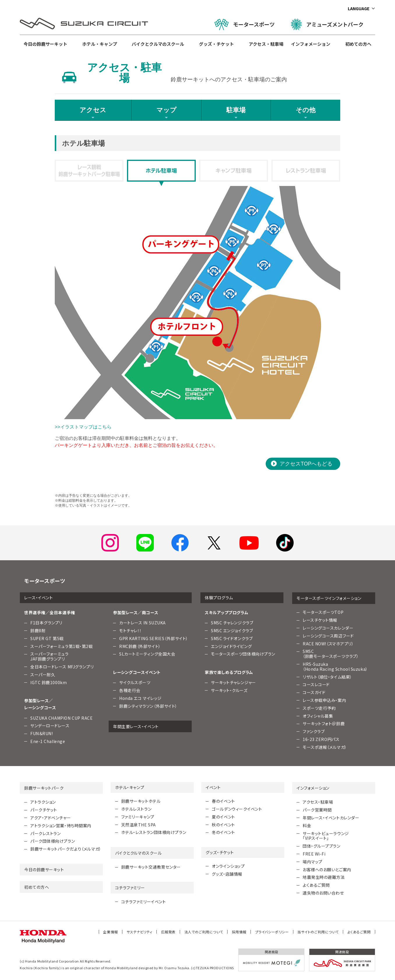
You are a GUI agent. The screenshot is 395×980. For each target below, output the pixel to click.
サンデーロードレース (50, 726)
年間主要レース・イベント (136, 726)
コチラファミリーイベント (144, 902)
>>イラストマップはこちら (83, 427)
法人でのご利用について (204, 932)
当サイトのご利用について (318, 932)
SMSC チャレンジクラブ (232, 623)
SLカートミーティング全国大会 (147, 654)
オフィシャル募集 (318, 716)
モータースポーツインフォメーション (329, 598)
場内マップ (313, 862)
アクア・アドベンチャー (51, 818)
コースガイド (314, 692)
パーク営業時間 (317, 810)
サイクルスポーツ (135, 682)
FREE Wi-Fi (314, 854)
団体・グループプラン (322, 846)
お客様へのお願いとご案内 (327, 870)
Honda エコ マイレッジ (140, 698)
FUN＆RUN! (42, 733)
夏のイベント (223, 817)
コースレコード (316, 684)
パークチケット (44, 810)
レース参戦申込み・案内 (324, 700)
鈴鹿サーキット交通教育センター (151, 867)
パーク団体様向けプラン (53, 841)
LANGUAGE (359, 8)
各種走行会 (130, 690)
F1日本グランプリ (46, 623)
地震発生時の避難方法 (324, 877)
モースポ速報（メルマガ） (325, 747)
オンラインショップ (228, 866)
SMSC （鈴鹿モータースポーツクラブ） (331, 654)
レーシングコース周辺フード (328, 636)
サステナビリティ (140, 932)
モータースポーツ (245, 24)
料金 (307, 826)
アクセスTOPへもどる (306, 464)
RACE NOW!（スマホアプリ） (328, 644)
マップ (166, 113)
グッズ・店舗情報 (227, 874)
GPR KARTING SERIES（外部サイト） (154, 638)
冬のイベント (223, 832)
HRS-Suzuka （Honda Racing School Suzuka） (335, 666)
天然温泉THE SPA (139, 825)
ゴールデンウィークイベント (237, 809)
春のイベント (223, 801)
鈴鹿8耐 (38, 630)
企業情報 (110, 932)
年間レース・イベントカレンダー (331, 818)
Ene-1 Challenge (48, 741)
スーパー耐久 (43, 675)
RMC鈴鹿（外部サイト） (140, 646)
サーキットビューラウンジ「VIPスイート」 (326, 836)
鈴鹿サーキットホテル (141, 801)
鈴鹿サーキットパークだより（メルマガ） (66, 849)
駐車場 (236, 113)
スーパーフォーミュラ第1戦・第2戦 (62, 646)
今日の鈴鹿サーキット (45, 44)
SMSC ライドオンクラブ (232, 638)
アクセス (93, 113)
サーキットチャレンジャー (233, 682)
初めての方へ (358, 44)
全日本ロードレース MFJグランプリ (62, 667)
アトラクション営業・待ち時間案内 (61, 826)
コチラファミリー (130, 888)
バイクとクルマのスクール (158, 44)
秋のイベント (223, 825)
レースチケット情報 (320, 620)
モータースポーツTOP (323, 612)
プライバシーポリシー (272, 932)
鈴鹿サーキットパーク (44, 788)
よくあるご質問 (316, 885)
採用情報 (239, 932)
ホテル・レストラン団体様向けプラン (154, 832)
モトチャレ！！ (131, 630)
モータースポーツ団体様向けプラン (243, 654)
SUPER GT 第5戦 (47, 638)
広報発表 (168, 932)
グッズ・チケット (216, 44)
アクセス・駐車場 (266, 44)
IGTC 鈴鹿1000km (49, 682)
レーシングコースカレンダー (328, 628)
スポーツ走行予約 (319, 708)
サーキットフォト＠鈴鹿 (324, 723)
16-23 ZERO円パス (321, 739)
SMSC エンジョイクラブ (232, 630)
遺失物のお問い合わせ (323, 893)
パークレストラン (45, 833)
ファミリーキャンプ (138, 817)
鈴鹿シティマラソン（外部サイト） (148, 706)
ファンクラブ (314, 731)
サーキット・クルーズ (229, 690)
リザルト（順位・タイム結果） (327, 677)
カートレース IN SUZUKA (142, 623)
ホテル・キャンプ (100, 44)
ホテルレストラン (136, 809)
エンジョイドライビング (231, 646)
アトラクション (43, 802)
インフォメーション (311, 44)
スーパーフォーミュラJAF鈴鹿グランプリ (50, 656)
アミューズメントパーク (327, 24)
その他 (306, 113)
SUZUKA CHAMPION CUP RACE (61, 718)
